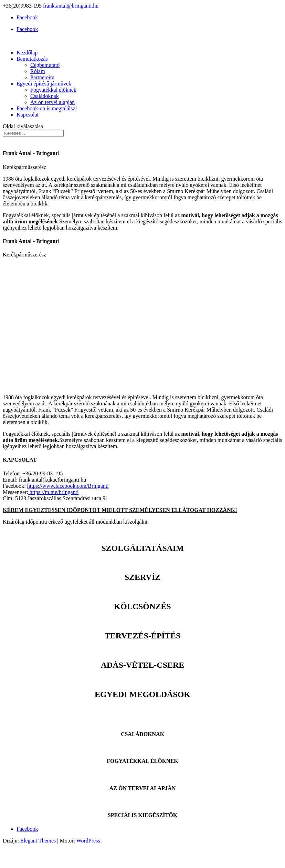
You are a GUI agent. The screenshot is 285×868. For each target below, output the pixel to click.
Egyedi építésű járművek (44, 84)
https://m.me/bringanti (54, 492)
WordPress (88, 841)
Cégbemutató (45, 65)
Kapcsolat (28, 115)
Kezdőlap (27, 53)
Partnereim (42, 77)
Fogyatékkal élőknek (53, 90)
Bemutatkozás (32, 59)
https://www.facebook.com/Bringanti (68, 486)
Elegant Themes (38, 841)
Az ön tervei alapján (52, 102)
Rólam (38, 71)
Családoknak (45, 96)
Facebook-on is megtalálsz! (47, 108)
